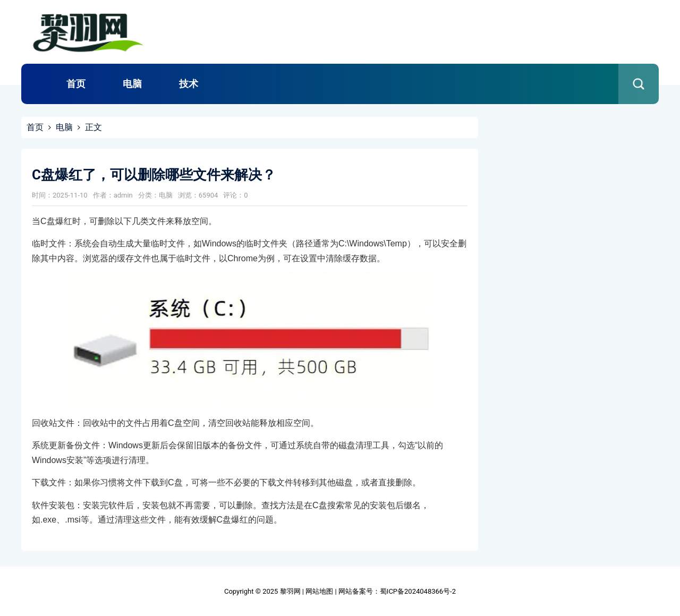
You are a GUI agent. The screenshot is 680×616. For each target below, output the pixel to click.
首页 (76, 84)
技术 (189, 84)
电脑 (132, 84)
